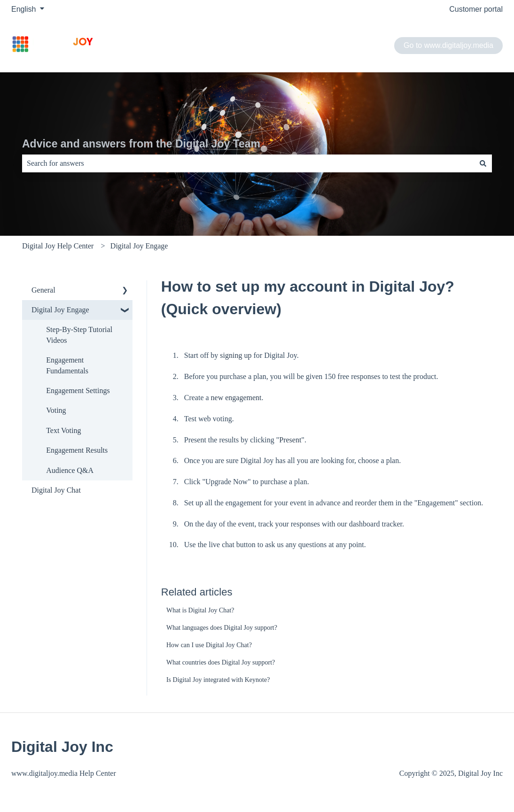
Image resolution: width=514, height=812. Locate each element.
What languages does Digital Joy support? (222, 628)
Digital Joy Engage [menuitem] (60, 310)
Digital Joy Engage (139, 246)
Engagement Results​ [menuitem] (77, 450)
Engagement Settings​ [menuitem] (78, 391)
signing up (236, 355)
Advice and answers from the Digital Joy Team (141, 144)
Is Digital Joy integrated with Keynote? (218, 680)
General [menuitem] (43, 290)
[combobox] (248, 163)
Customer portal (476, 9)
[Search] (483, 163)
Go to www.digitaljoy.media (448, 45)
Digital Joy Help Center (58, 246)
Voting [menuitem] (56, 410)
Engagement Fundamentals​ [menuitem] (67, 365)
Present (290, 440)
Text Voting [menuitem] (63, 430)
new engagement (236, 398)
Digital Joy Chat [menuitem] (56, 490)
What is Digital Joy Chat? (200, 610)
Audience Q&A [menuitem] (70, 470)
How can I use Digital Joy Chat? (209, 645)
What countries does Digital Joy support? (221, 662)
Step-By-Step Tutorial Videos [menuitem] (79, 335)
